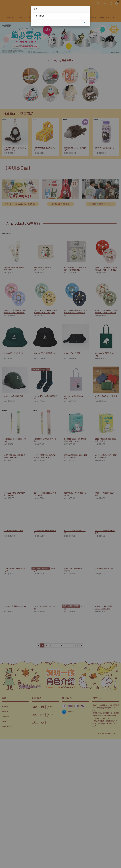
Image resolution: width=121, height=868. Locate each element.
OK (84, 23)
